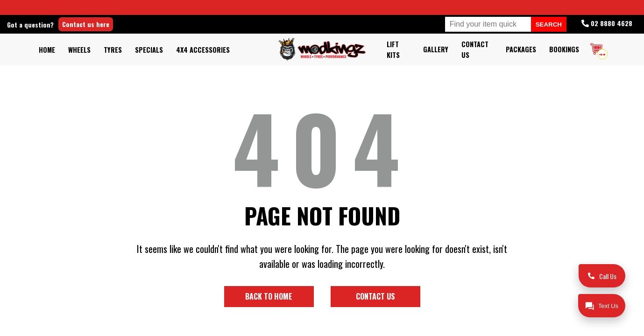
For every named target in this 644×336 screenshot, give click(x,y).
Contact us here (118, 24)
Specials (149, 50)
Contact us (375, 296)
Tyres (113, 50)
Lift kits (393, 49)
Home (47, 50)
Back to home (269, 296)
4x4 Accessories (203, 50)
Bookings (564, 49)
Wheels (79, 50)
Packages (521, 49)
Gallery (436, 49)
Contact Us (475, 49)
